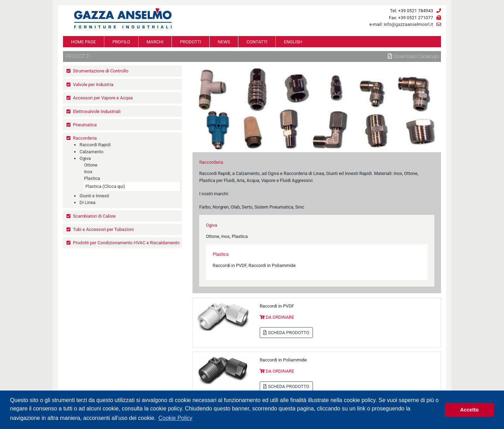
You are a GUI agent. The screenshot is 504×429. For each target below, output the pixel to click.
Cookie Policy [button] (176, 418)
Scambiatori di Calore (94, 216)
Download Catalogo (413, 56)
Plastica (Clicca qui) (105, 186)
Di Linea (87, 202)
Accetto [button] (470, 410)
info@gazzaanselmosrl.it (408, 24)
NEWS (224, 42)
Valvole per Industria (93, 85)
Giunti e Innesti (94, 196)
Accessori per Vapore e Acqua (103, 98)
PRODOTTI (191, 42)
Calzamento (91, 152)
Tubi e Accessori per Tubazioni (103, 229)
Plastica (92, 178)
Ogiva (85, 158)
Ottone (91, 165)
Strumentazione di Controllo (101, 71)
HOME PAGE (83, 42)
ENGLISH (293, 42)
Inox (88, 172)
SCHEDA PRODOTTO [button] (286, 333)
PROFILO (121, 42)
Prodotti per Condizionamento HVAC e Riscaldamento (126, 243)
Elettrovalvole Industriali (97, 111)
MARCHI (155, 42)
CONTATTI (257, 42)
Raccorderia (85, 138)
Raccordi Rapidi (95, 145)
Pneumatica (85, 125)
